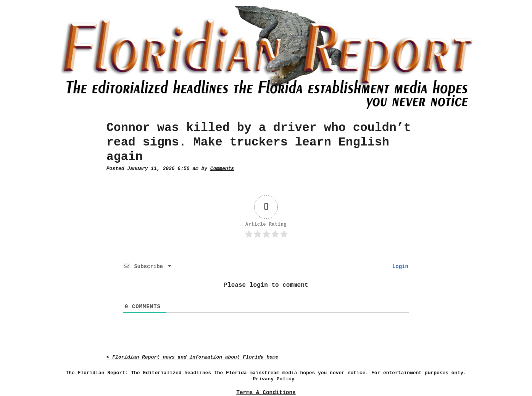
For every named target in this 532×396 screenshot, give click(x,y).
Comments (222, 169)
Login (399, 267)
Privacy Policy (274, 379)
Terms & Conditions (266, 393)
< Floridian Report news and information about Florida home (193, 357)
